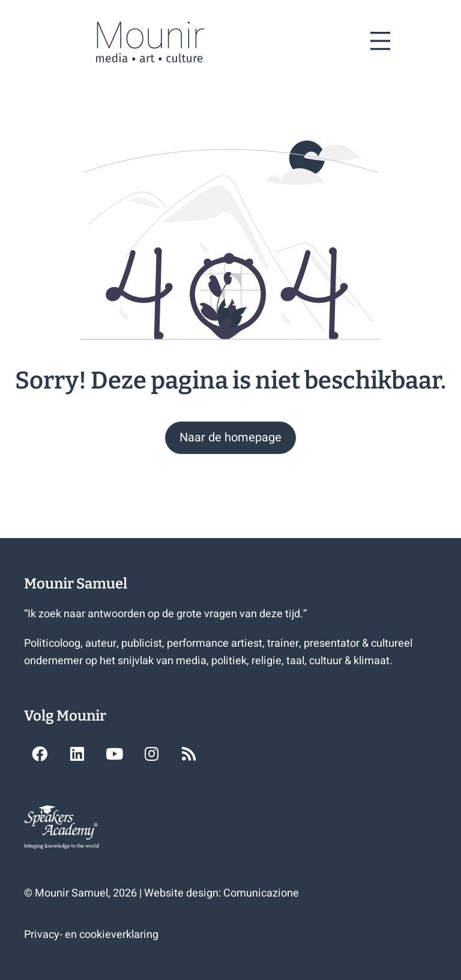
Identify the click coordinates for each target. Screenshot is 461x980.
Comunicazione (261, 893)
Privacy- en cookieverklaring (91, 935)
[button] (230, 438)
